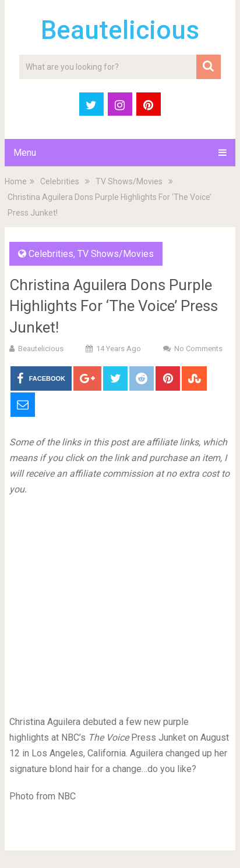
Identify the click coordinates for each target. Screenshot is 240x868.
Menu (25, 153)
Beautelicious (120, 30)
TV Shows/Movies (129, 181)
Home (16, 181)
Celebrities (60, 181)
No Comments (198, 349)
